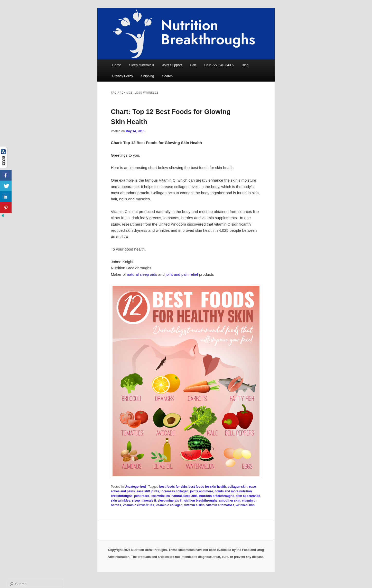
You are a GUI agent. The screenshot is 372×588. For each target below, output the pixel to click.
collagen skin (238, 487)
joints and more (202, 491)
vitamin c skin (194, 505)
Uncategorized (135, 487)
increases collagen (175, 491)
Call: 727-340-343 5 (219, 65)
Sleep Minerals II (142, 65)
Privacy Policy (123, 76)
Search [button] (167, 76)
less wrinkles (160, 496)
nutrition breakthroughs (217, 496)
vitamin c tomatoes (220, 505)
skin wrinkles (120, 501)
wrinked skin (245, 505)
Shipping (148, 76)
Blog (245, 65)
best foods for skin (173, 487)
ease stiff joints (148, 491)
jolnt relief (141, 496)
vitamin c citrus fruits (138, 505)
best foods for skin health (207, 487)
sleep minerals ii (144, 501)
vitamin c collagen (169, 505)
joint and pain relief (182, 274)
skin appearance (248, 496)
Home (117, 65)
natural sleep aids (142, 274)
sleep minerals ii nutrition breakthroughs (188, 501)
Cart (193, 65)
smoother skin (230, 501)
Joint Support (172, 65)
